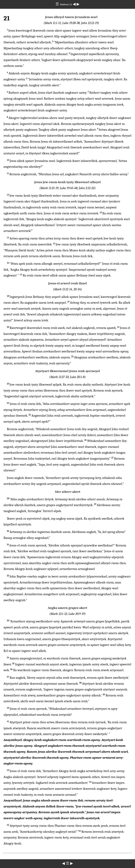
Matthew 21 (66, 4)
